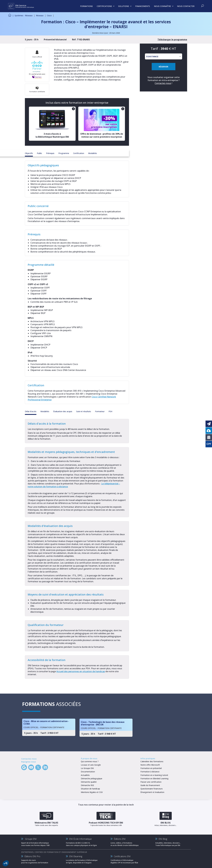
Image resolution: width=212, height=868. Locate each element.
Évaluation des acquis (63, 411)
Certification (79, 153)
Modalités (93, 153)
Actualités (85, 775)
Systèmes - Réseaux (24, 15)
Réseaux (40, 15)
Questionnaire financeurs (152, 789)
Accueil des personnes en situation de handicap (81, 671)
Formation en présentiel (151, 768)
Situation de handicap (90, 789)
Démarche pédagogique (92, 778)
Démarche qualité (89, 782)
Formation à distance (150, 772)
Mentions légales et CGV (92, 792)
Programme (64, 153)
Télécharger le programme (172, 40)
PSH (110, 411)
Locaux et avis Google (91, 765)
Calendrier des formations (152, 761)
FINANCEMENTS (143, 6)
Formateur (100, 411)
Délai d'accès (31, 411)
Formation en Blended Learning (154, 778)
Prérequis (50, 153)
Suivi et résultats (84, 411)
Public (39, 153)
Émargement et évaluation (152, 792)
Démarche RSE (87, 785)
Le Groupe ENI (87, 768)
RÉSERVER (163, 67)
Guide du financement (150, 785)
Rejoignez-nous (29, 762)
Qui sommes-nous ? (90, 761)
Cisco (49, 15)
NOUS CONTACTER (186, 6)
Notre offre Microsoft (150, 765)
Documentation (88, 772)
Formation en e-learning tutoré (154, 775)
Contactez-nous (163, 83)
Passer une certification (151, 782)
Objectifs (29, 153)
